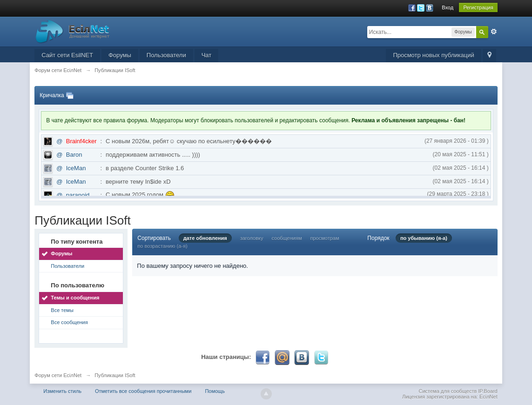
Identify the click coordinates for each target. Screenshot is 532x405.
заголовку (252, 238)
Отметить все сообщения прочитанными (143, 391)
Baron (74, 155)
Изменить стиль (62, 391)
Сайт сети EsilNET (67, 55)
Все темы (62, 310)
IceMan (76, 168)
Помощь (215, 391)
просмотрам (325, 238)
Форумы (120, 55)
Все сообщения (69, 322)
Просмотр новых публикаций (433, 55)
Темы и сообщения (75, 298)
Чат (207, 55)
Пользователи (166, 55)
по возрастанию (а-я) (162, 246)
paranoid (78, 195)
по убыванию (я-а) (424, 238)
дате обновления (205, 238)
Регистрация (478, 7)
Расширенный (494, 32)
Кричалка (52, 95)
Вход (448, 7)
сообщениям (287, 238)
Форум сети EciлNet (58, 375)
